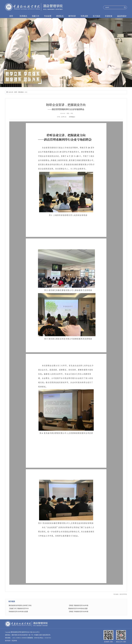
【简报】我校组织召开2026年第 (78, 605)
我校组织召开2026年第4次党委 (78, 609)
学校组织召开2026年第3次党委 (18, 612)
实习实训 (96, 16)
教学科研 (72, 16)
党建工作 (36, 16)
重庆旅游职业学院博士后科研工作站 (20, 605)
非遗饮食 (109, 16)
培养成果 (84, 16)
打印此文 (72, 117)
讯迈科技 (14, 641)
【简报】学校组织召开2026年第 (78, 612)
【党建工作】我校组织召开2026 (19, 609)
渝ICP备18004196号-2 (33, 632)
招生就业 (21, 92)
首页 (11, 16)
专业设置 (48, 16)
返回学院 (121, 16)
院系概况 (23, 16)
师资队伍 (60, 16)
